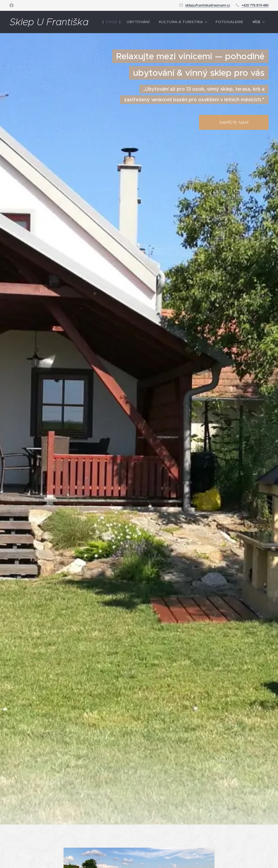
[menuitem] (124, 22)
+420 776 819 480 (255, 5)
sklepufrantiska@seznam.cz (208, 5)
